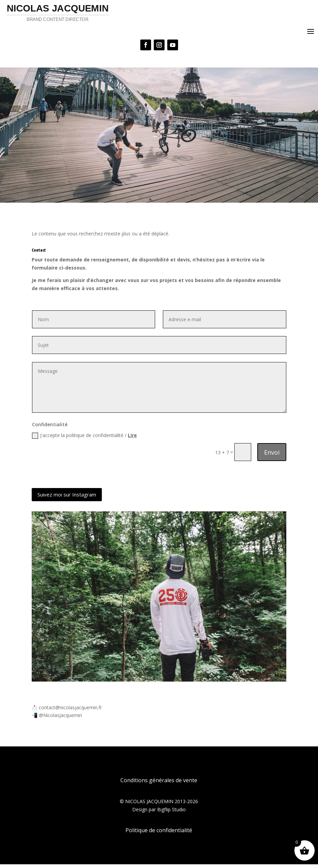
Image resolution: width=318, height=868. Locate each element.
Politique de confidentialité (159, 834)
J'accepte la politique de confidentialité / (84, 435)
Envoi (272, 452)
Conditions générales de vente (159, 784)
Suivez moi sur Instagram (67, 494)
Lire (132, 435)
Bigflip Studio (171, 813)
